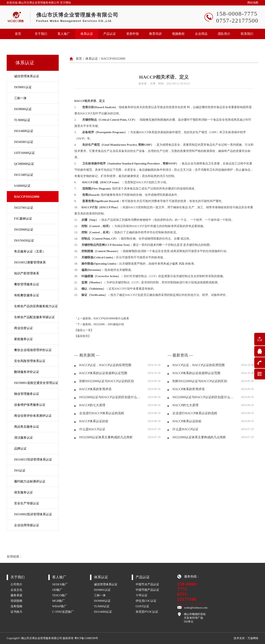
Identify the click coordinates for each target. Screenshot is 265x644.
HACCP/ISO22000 (27, 197)
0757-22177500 (187, 597)
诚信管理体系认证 (27, 76)
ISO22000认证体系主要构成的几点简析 (106, 437)
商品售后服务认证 (27, 427)
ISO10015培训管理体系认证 (33, 459)
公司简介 (16, 584)
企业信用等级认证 (27, 525)
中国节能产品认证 (147, 590)
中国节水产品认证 (147, 584)
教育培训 (155, 34)
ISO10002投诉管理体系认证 (33, 514)
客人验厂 (64, 34)
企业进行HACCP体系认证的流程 (102, 413)
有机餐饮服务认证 (27, 295)
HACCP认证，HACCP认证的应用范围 (105, 365)
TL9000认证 (22, 120)
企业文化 (16, 590)
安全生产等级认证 (27, 503)
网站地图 (253, 3)
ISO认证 (20, 470)
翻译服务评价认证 (27, 372)
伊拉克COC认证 (146, 601)
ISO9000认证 (23, 109)
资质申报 (132, 34)
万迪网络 (253, 638)
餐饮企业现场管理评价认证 (33, 350)
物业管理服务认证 (27, 394)
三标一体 (20, 98)
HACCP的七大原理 (92, 405)
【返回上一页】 (84, 330)
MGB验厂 (59, 601)
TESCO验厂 (60, 595)
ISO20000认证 (24, 229)
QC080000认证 (24, 164)
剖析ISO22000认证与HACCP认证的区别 (107, 381)
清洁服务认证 (23, 438)
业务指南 (16, 606)
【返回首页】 (83, 336)
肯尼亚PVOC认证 (147, 612)
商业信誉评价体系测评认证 (33, 416)
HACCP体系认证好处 (94, 421)
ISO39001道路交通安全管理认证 (36, 383)
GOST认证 (142, 606)
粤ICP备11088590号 (86, 638)
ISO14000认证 (24, 131)
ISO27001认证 (24, 208)
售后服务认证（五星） (30, 251)
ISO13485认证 (24, 175)
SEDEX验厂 (60, 584)
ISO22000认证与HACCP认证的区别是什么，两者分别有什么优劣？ (111, 397)
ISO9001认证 (23, 87)
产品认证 (110, 34)
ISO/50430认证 (24, 240)
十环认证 (142, 595)
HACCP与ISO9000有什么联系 (111, 318)
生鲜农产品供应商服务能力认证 (36, 306)
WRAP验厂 (59, 606)
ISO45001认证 (24, 142)
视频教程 (178, 34)
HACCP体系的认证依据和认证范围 (103, 373)
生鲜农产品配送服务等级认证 (34, 317)
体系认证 (87, 34)
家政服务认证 (23, 339)
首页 (18, 34)
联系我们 (247, 34)
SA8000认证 (22, 186)
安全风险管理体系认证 (30, 361)
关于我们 (41, 34)
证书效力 (16, 612)
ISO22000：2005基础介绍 (109, 324)
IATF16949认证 (24, 153)
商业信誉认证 (23, 328)
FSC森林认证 (23, 219)
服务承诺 (16, 595)
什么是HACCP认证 (92, 429)
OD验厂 (57, 590)
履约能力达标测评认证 (30, 481)
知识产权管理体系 (27, 273)
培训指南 (16, 601)
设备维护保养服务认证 (30, 405)
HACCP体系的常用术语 (95, 389)
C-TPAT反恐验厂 (63, 612)
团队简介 (224, 34)
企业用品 (201, 34)
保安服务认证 (23, 492)
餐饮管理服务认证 (27, 284)
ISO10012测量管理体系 (30, 262)
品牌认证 (20, 449)
